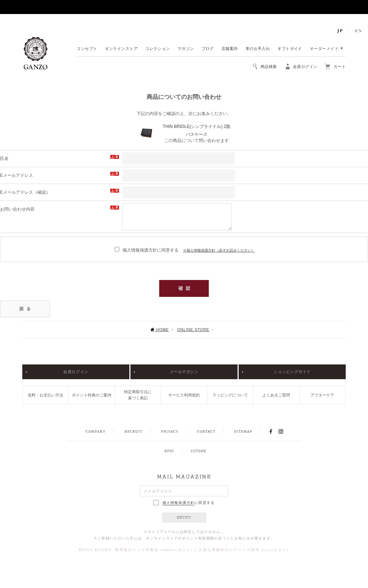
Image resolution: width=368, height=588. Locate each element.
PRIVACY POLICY (170, 432)
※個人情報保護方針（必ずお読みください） (219, 250)
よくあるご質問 (276, 395)
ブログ (208, 49)
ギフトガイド (290, 49)
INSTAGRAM (285, 431)
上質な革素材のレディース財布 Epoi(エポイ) (244, 550)
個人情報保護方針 (179, 503)
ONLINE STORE (193, 330)
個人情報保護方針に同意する (147, 250)
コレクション (158, 49)
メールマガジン (184, 372)
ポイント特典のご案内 (92, 395)
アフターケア (322, 395)
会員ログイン (76, 372)
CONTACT (206, 432)
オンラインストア (121, 49)
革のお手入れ (258, 49)
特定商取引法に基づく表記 (138, 395)
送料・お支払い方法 (45, 395)
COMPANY (95, 432)
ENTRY (184, 518)
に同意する (184, 503)
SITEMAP (243, 432)
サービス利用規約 (184, 395)
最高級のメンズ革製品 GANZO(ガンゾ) (154, 550)
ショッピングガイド (292, 372)
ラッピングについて (230, 395)
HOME (159, 330)
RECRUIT (133, 432)
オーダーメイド (324, 49)
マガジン (186, 49)
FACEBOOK (271, 431)
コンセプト (87, 49)
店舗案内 (230, 49)
